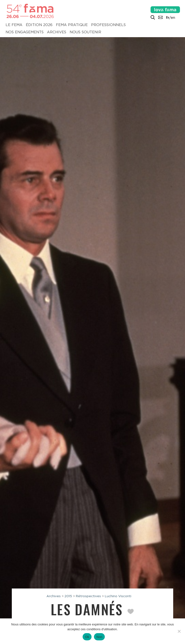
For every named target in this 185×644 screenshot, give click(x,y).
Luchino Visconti (118, 596)
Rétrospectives (88, 596)
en (173, 18)
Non (99, 637)
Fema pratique (72, 25)
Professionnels (108, 25)
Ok (87, 637)
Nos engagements (25, 32)
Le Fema (14, 25)
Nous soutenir (85, 32)
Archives (57, 32)
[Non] (179, 631)
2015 (68, 596)
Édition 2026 (39, 25)
